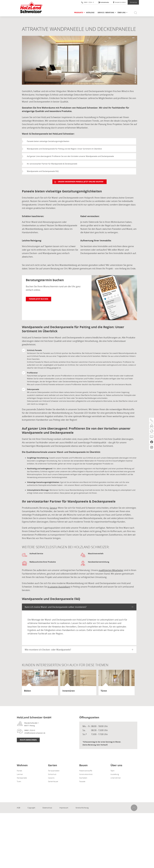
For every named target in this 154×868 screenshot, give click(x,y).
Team (112, 771)
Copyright (31, 808)
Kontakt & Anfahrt (119, 2)
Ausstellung (115, 774)
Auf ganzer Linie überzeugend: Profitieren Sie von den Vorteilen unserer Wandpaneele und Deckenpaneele (70, 156)
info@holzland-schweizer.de (35, 733)
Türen (19, 781)
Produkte (79, 13)
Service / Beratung (106, 13)
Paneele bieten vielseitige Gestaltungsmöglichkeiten (48, 141)
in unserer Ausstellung (59, 587)
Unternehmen (116, 778)
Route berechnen (28, 740)
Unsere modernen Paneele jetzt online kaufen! (81, 182)
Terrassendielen (54, 771)
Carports (51, 778)
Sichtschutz (52, 774)
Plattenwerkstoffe (86, 771)
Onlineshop (133, 2)
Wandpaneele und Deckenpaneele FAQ (43, 171)
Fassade (82, 781)
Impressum (64, 808)
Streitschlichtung (82, 808)
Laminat (20, 774)
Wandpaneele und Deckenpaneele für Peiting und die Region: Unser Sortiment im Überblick (64, 149)
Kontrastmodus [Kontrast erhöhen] (104, 2)
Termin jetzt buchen (38, 299)
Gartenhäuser (53, 781)
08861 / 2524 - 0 (88, 2)
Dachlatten (83, 778)
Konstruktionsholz (86, 774)
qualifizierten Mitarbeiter (111, 570)
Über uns (121, 13)
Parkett (19, 771)
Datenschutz (47, 808)
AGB (19, 808)
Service (53, 508)
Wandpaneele (22, 778)
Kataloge (90, 13)
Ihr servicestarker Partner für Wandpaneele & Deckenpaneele (52, 164)
